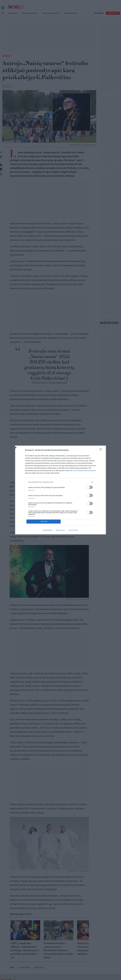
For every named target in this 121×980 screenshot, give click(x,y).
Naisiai (43, 385)
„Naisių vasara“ (39, 967)
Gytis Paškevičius (24, 967)
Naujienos (12, 16)
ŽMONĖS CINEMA (71, 16)
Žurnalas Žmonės (29, 16)
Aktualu (6, 58)
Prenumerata (113, 16)
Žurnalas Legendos (51, 16)
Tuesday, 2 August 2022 (58, 385)
